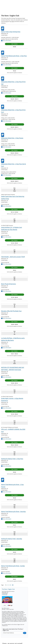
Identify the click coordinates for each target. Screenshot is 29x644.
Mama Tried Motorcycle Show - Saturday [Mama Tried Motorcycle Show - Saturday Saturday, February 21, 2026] (13, 512)
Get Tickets (14, 44)
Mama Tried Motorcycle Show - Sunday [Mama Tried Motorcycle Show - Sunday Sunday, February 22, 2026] (13, 566)
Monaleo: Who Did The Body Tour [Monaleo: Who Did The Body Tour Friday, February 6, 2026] (11, 311)
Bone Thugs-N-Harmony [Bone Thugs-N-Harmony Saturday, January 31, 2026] (8, 284)
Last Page (13, 585)
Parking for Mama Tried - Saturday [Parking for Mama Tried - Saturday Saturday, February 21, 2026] (12, 539)
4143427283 (5, 595)
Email (5, 605)
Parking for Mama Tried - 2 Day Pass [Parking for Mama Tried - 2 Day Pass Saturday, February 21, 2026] (12, 459)
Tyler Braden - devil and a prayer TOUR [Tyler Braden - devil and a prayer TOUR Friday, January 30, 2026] (13, 257)
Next (11, 585)
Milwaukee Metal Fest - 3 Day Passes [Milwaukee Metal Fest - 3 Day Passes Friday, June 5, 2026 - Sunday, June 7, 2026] (12, 138)
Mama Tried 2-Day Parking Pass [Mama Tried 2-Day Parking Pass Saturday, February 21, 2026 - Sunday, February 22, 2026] (11, 32)
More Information (6, 41)
